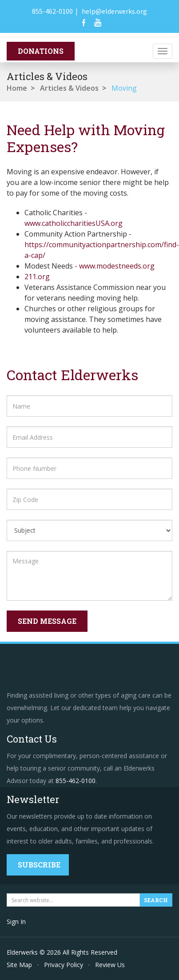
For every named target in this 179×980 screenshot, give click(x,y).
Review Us (110, 965)
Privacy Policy (64, 965)
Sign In (16, 922)
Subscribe (39, 865)
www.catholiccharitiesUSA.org (74, 223)
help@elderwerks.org (114, 11)
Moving (124, 88)
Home (17, 88)
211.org (37, 277)
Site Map (19, 965)
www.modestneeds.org (117, 266)
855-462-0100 (52, 11)
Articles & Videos (69, 88)
